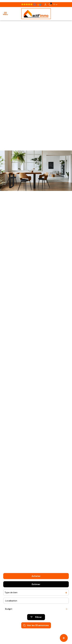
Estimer (36, 589)
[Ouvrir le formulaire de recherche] (36, 622)
